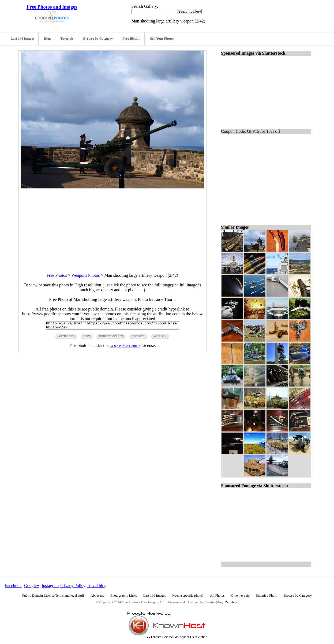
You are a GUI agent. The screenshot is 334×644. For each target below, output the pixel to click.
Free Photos (57, 275)
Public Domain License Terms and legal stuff (53, 596)
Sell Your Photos (162, 39)
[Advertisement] (112, 226)
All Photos (217, 596)
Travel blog (97, 586)
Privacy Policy (73, 586)
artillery (66, 338)
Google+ (32, 586)
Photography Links (124, 596)
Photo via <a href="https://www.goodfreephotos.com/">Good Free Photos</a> (112, 326)
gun (87, 338)
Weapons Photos (86, 275)
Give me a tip (240, 596)
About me (97, 596)
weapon (160, 338)
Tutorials (67, 39)
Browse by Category (98, 39)
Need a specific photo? (188, 596)
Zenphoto (232, 602)
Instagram (50, 586)
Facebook (13, 586)
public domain (111, 338)
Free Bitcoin (131, 39)
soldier (138, 338)
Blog (47, 39)
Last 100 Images (23, 39)
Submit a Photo (267, 596)
